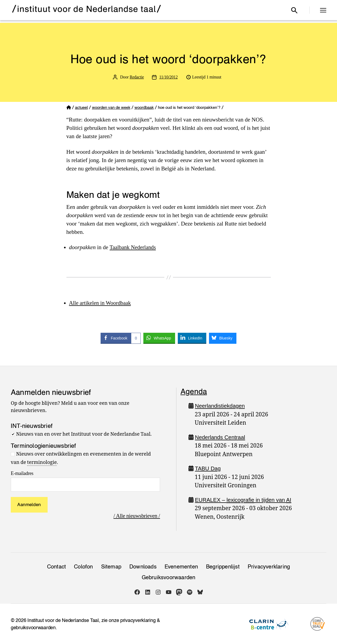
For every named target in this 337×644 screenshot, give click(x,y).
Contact (56, 567)
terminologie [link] (42, 462)
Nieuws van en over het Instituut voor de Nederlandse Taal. (84, 434)
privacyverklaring (138, 620)
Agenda (194, 391)
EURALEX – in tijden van (245, 500)
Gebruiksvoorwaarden (169, 577)
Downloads (143, 567)
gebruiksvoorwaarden (33, 627)
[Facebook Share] (121, 338)
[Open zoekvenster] (294, 10)
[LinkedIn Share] (192, 338)
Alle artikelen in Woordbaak (101, 303)
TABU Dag (208, 468)
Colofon (83, 567)
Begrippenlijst (223, 567)
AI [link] (292, 500)
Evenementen (181, 567)
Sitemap (111, 567)
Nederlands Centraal (221, 437)
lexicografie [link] (242, 500)
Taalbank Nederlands (133, 247)
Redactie (137, 77)
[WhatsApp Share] (159, 338)
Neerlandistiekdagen (221, 406)
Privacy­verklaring (269, 567)
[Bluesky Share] (223, 338)
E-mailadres (22, 473)
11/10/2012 (169, 77)
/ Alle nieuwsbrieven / (136, 516)
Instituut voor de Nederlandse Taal (63, 620)
